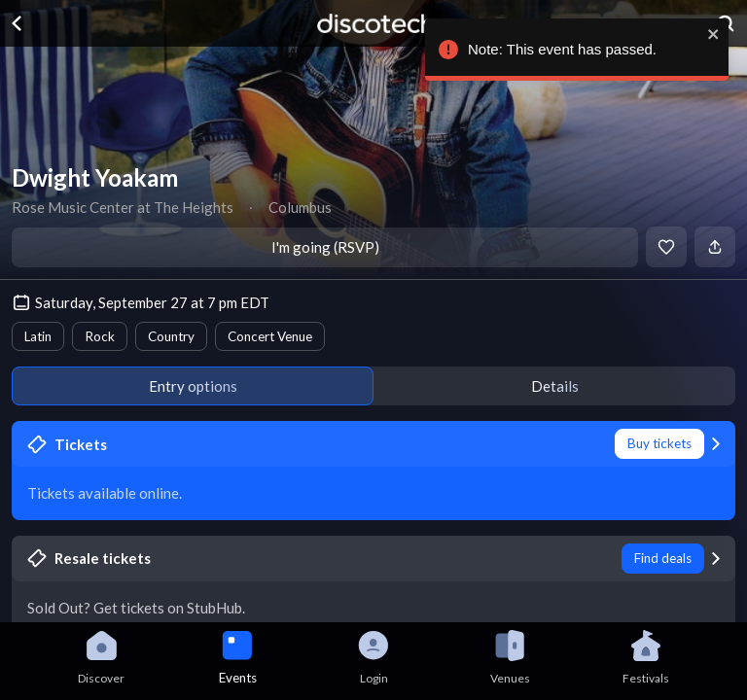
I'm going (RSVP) (325, 247)
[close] (718, 34)
